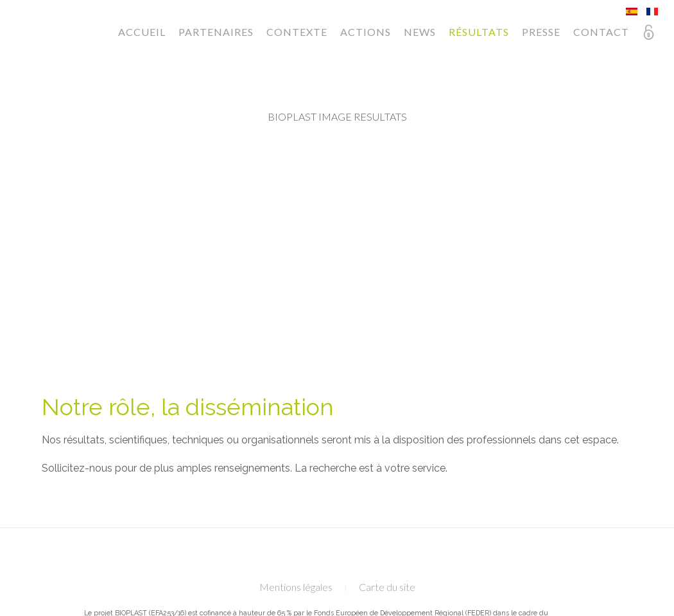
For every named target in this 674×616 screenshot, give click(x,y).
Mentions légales (296, 587)
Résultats (479, 32)
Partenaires (216, 32)
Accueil (142, 32)
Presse (541, 32)
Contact (601, 32)
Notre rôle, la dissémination (188, 407)
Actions (366, 32)
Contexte (297, 32)
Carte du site (387, 587)
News (420, 32)
